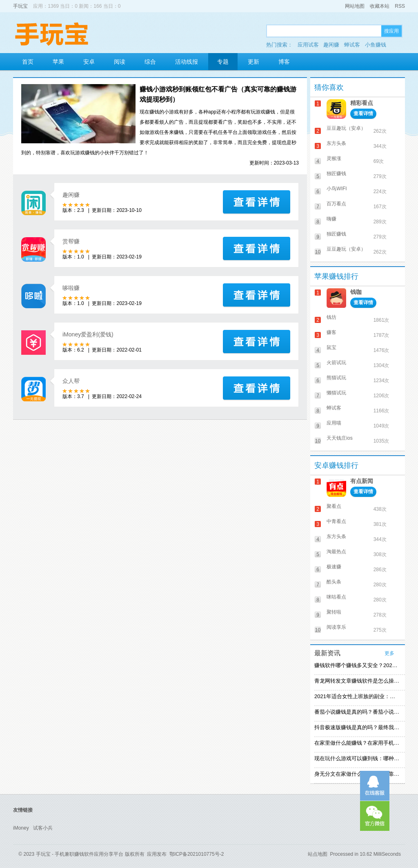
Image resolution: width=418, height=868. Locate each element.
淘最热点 (336, 552)
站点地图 (318, 854)
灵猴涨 (334, 158)
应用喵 (334, 423)
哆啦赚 (71, 288)
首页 (28, 62)
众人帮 (71, 381)
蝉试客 (352, 45)
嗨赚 (331, 219)
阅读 (120, 62)
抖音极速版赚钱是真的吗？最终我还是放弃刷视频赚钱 (357, 727)
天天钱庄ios (339, 438)
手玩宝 (20, 6)
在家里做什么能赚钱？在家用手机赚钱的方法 (357, 743)
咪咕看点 (336, 597)
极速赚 (334, 567)
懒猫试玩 (336, 393)
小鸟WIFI (337, 189)
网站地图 (355, 6)
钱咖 (356, 292)
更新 (253, 62)
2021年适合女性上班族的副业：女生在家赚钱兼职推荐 (357, 696)
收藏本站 (380, 6)
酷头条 (334, 582)
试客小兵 (43, 828)
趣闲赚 (331, 45)
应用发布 (157, 854)
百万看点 (336, 204)
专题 (223, 62)
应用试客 (308, 45)
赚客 (331, 332)
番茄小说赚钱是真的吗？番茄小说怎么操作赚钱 (357, 712)
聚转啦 (334, 612)
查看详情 (363, 114)
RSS (400, 6)
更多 (389, 653)
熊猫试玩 (336, 378)
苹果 (58, 62)
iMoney (21, 828)
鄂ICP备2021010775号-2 (197, 854)
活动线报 (187, 62)
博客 (284, 62)
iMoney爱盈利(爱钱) (88, 334)
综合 (150, 62)
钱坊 (331, 317)
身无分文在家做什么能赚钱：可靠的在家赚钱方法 (357, 774)
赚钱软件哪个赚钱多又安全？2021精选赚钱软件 (357, 665)
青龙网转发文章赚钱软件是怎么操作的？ (357, 681)
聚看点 (334, 506)
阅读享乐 (336, 627)
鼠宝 (331, 347)
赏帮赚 (71, 241)
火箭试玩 (336, 363)
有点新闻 (362, 481)
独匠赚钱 (336, 174)
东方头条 (336, 143)
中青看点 (336, 521)
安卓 (89, 62)
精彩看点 (362, 103)
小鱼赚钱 (376, 45)
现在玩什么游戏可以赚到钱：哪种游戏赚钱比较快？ (357, 758)
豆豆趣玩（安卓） (346, 128)
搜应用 (391, 31)
